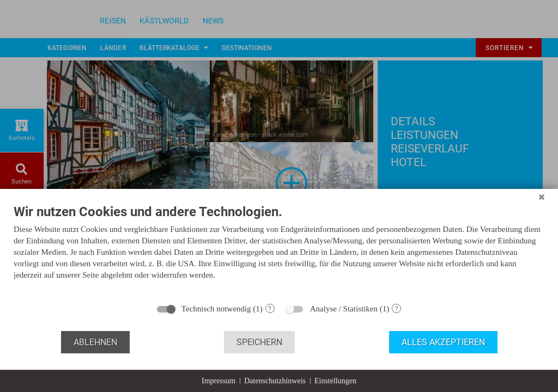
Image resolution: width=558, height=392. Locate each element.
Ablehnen (95, 342)
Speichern (259, 342)
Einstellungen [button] (335, 381)
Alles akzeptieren (443, 342)
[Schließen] (542, 197)
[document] (279, 250)
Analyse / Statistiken (344, 309)
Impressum (219, 381)
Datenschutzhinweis (275, 381)
